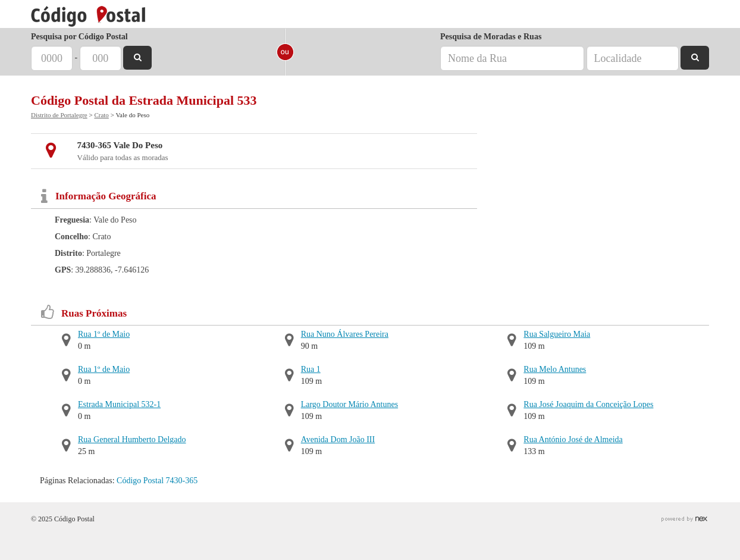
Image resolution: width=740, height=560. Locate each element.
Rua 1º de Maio (104, 334)
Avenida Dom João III (338, 439)
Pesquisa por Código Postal (79, 37)
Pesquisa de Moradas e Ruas (491, 37)
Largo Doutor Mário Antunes (349, 404)
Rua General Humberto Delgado (132, 439)
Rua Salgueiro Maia (557, 334)
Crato (101, 115)
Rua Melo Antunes (555, 369)
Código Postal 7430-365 (157, 481)
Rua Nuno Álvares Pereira (345, 334)
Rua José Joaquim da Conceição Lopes (588, 404)
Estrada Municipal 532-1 (119, 404)
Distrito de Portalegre (59, 115)
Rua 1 (311, 369)
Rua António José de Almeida (573, 439)
